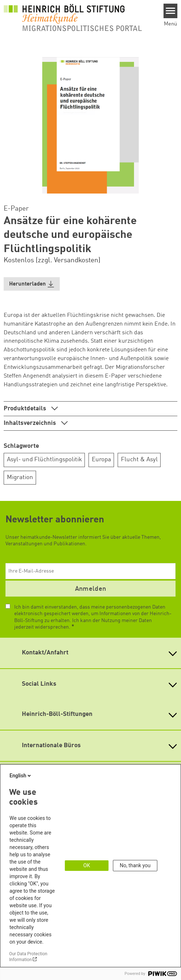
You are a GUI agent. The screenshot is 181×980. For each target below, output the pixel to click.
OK (87, 865)
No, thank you (135, 865)
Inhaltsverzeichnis (31, 423)
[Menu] (171, 11)
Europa (101, 460)
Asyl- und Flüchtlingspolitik (44, 460)
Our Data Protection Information (28, 957)
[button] (32, 284)
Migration (20, 477)
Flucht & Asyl (139, 460)
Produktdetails (26, 409)
